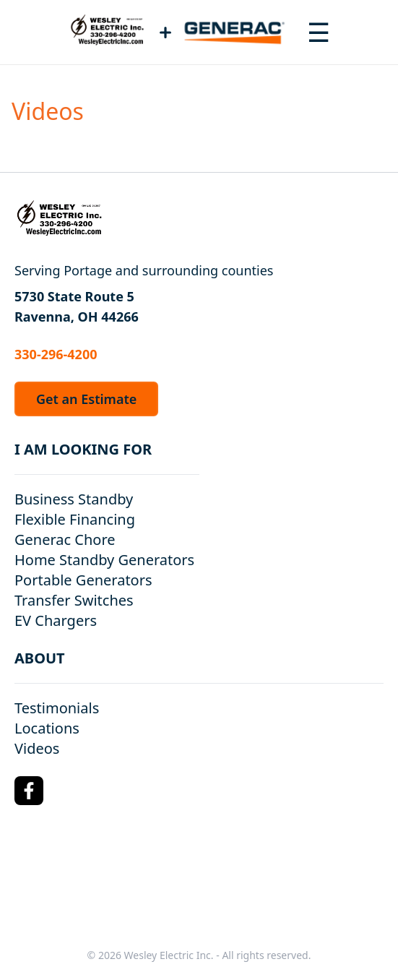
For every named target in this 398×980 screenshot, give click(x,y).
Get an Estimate (86, 399)
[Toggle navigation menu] (319, 33)
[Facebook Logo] (29, 791)
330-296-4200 (56, 354)
